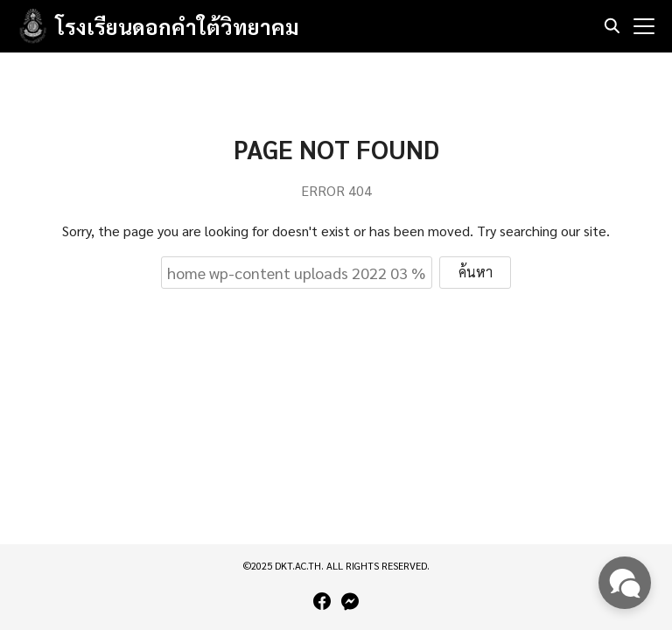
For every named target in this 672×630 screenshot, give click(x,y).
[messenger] (350, 601)
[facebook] (322, 601)
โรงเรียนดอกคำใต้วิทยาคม (178, 26)
